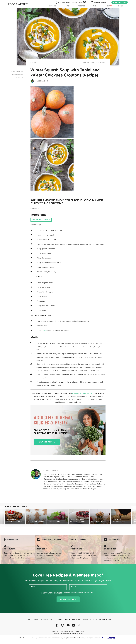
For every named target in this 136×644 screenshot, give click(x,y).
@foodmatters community (51, 539)
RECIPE (33, 63)
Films (95, 6)
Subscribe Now (68, 599)
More (120, 6)
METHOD (20, 78)
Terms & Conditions (67, 631)
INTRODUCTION (17, 71)
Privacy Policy (80, 631)
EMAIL (74, 587)
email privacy (89, 592)
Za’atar (45, 330)
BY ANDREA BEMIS (51, 470)
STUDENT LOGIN (98, 2)
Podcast (81, 6)
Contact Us (77, 619)
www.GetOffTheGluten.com (83, 393)
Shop (109, 6)
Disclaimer (55, 631)
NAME (33, 587)
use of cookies (100, 638)
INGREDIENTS (18, 75)
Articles (53, 619)
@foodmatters (13, 539)
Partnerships (88, 619)
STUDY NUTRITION (120, 2)
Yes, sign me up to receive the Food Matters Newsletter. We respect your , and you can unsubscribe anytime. (68, 593)
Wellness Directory (103, 619)
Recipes (67, 6)
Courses (53, 6)
